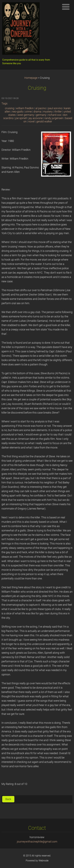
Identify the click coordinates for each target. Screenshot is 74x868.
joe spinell (21, 118)
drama (37, 112)
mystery (48, 112)
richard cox (55, 115)
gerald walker (44, 121)
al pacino (41, 108)
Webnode (44, 861)
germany (41, 115)
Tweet (67, 799)
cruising (10, 108)
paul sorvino (55, 108)
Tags (4, 103)
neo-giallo (18, 112)
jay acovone (36, 118)
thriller (58, 112)
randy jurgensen (54, 118)
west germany (26, 115)
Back (8, 799)
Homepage (31, 78)
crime (28, 112)
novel (31, 121)
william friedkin (25, 108)
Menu (66, 7)
